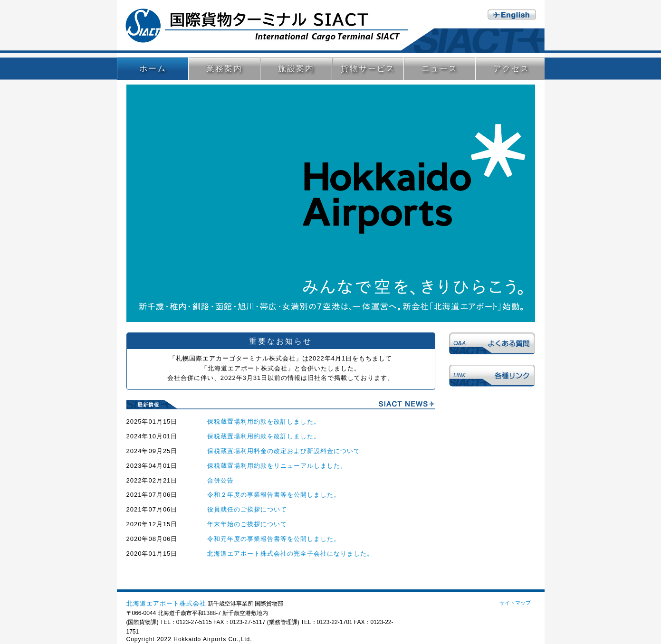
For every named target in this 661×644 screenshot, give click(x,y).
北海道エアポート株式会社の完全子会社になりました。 (290, 554)
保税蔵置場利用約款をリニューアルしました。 (277, 466)
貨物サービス (368, 69)
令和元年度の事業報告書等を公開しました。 (274, 539)
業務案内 (224, 69)
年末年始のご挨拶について (247, 524)
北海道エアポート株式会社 (166, 603)
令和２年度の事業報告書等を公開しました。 (274, 495)
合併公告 (220, 480)
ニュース (440, 69)
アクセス (511, 69)
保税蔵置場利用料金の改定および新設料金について (284, 451)
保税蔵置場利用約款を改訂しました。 (264, 421)
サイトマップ (515, 603)
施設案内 (296, 69)
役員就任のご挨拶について (247, 509)
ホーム (153, 69)
